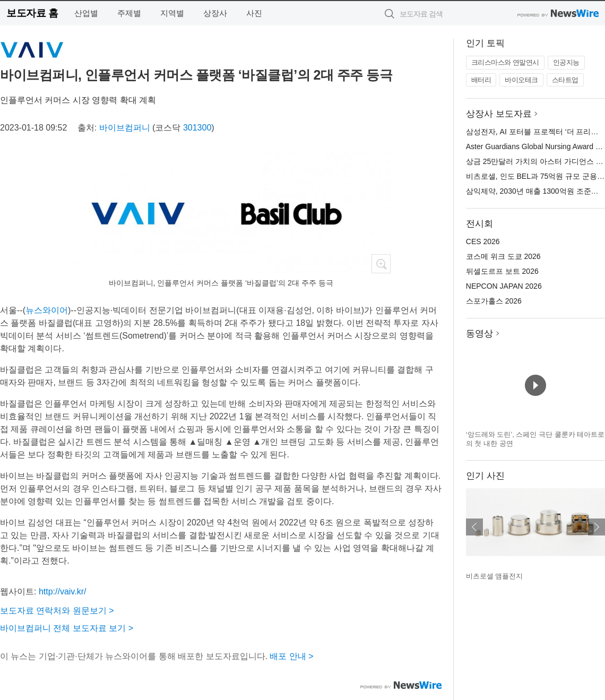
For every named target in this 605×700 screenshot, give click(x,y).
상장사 (215, 13)
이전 (474, 527)
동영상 (479, 334)
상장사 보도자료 (499, 114)
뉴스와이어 (47, 310)
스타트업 (565, 80)
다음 (597, 527)
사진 (254, 13)
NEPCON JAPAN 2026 (504, 286)
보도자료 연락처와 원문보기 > (57, 611)
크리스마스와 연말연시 (505, 62)
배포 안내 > (291, 656)
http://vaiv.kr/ (63, 591)
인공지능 (566, 62)
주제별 (129, 13)
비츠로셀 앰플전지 (495, 576)
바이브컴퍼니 (125, 128)
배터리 (481, 80)
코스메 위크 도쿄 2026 (503, 256)
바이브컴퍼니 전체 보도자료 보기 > (67, 628)
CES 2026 (483, 241)
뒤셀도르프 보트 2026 (502, 271)
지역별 (172, 13)
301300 (197, 128)
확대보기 (381, 264)
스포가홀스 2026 (494, 301)
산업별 (86, 13)
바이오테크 (521, 80)
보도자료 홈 (32, 13)
